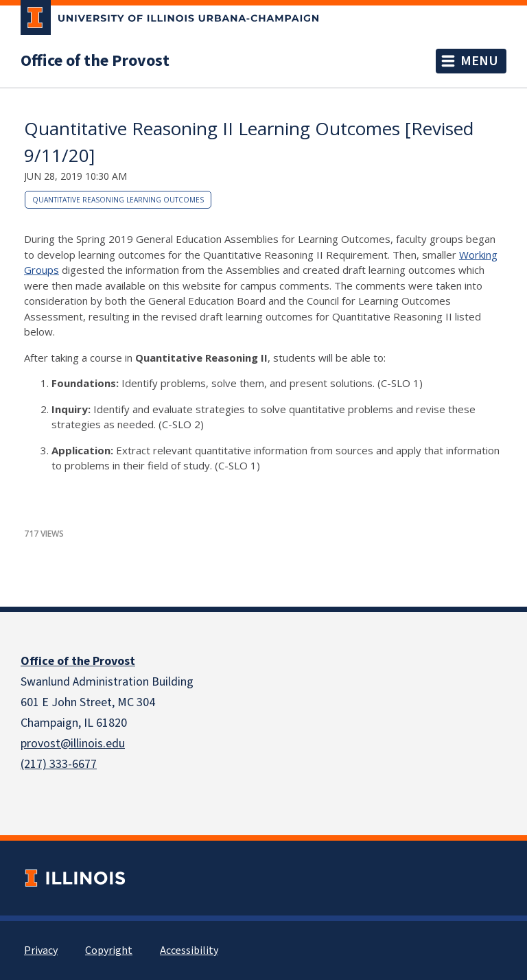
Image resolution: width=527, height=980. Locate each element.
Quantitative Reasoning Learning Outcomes (118, 200)
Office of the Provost (95, 61)
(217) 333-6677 (59, 764)
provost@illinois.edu (73, 744)
